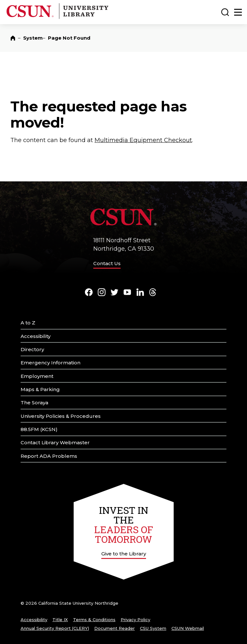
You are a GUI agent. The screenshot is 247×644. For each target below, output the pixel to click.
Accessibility (36, 336)
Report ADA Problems (49, 456)
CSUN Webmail (188, 628)
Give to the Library (124, 554)
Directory (32, 349)
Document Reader (114, 628)
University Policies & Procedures (61, 416)
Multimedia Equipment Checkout (143, 140)
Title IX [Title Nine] (60, 620)
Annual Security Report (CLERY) (55, 628)
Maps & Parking (40, 389)
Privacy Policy (135, 620)
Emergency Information (50, 363)
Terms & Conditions (94, 620)
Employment (37, 376)
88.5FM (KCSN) (39, 429)
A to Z (28, 323)
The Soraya (34, 403)
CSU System (153, 628)
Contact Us (107, 263)
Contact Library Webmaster (55, 442)
